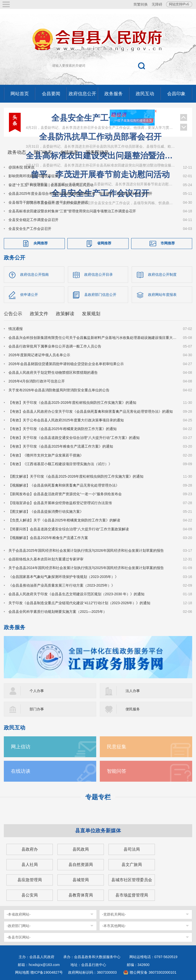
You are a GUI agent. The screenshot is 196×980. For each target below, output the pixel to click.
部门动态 (43, 152)
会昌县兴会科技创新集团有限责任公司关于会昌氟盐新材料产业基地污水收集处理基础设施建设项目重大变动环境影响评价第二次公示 (93, 338)
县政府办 (30, 849)
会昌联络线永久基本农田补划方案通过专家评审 (46, 559)
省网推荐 (104, 243)
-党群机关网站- (114, 914)
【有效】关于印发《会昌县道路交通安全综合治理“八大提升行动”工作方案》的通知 (74, 438)
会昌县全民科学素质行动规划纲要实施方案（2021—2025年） (57, 612)
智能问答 (117, 771)
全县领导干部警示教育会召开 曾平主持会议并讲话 (48, 202)
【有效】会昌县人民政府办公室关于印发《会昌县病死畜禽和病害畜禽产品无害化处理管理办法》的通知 (91, 411)
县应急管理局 (30, 880)
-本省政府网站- (19, 914)
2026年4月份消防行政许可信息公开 (37, 381)
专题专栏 (98, 797)
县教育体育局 (81, 895)
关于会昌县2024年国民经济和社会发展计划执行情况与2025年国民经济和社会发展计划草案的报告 (86, 568)
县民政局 (81, 849)
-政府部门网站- (19, 926)
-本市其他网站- (114, 926)
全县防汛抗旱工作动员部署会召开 (100, 137)
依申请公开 (29, 295)
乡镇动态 (69, 152)
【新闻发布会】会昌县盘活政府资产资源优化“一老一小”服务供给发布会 (65, 494)
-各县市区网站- (19, 937)
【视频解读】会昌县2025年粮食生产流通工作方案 (48, 538)
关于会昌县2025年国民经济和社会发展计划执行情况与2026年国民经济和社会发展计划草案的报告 (86, 550)
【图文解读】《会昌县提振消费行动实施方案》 (46, 512)
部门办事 (37, 709)
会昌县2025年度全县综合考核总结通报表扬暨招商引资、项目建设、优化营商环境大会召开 (80, 194)
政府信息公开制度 (162, 274)
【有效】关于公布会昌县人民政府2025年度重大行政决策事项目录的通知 (66, 420)
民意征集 (117, 747)
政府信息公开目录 (99, 274)
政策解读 (65, 314)
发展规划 (91, 314)
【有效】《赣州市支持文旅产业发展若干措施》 (46, 455)
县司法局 (132, 849)
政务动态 (17, 152)
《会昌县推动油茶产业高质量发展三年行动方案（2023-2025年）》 (62, 585)
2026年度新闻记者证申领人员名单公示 (39, 355)
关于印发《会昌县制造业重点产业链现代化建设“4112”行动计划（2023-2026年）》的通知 (79, 603)
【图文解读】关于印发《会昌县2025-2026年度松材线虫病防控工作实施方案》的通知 (76, 476)
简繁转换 (141, 4)
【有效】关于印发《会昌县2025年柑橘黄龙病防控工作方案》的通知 (62, 429)
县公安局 (30, 895)
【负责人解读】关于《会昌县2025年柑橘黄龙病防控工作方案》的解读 (64, 520)
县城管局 (81, 880)
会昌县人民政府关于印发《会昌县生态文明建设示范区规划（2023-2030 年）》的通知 (76, 594)
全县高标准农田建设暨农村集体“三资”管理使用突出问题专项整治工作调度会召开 (72, 211)
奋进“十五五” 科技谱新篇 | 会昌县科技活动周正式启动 (51, 185)
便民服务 (133, 709)
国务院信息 (97, 152)
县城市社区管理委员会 (132, 880)
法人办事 (133, 691)
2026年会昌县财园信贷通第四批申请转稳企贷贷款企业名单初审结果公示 (66, 364)
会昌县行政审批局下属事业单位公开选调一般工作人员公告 (55, 346)
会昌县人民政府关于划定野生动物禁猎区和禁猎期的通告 (53, 372)
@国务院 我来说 (21, 167)
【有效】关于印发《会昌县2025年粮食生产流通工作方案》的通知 (61, 446)
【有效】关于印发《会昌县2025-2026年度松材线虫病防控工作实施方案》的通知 (72, 403)
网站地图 (22, 972)
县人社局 (30, 865)
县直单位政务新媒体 (98, 831)
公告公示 (13, 314)
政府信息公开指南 (34, 274)
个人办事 (37, 691)
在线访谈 (21, 771)
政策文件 (39, 314)
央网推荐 (41, 243)
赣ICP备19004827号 (47, 972)
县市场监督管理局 (132, 895)
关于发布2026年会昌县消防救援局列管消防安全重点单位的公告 (59, 390)
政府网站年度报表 (162, 295)
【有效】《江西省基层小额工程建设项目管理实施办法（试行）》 (60, 464)
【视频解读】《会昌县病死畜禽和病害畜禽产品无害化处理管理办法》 (64, 485)
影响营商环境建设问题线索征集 (33, 176)
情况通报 (16, 329)
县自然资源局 (81, 865)
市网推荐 (168, 243)
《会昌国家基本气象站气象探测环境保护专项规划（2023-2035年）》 (63, 577)
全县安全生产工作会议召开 (100, 118)
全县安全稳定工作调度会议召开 (33, 220)
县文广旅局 (132, 865)
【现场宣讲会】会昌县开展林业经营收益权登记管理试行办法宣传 (60, 503)
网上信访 (21, 747)
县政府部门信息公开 (100, 295)
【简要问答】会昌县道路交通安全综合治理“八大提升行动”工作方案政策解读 (69, 529)
